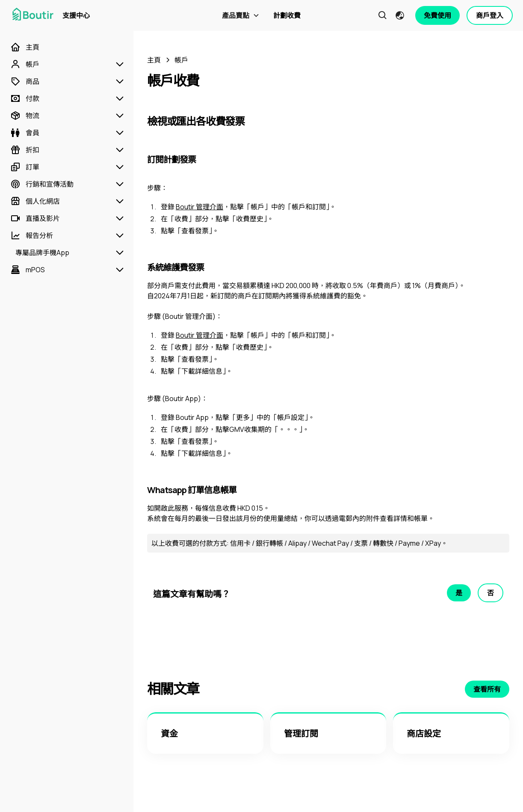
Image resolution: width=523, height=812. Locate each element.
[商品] (25, 81)
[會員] (25, 133)
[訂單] (25, 167)
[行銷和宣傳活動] (42, 184)
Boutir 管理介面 (199, 207)
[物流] (25, 116)
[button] (241, 15)
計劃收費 (287, 15)
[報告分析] (32, 235)
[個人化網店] (35, 201)
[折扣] (25, 150)
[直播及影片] (35, 218)
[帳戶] (25, 64)
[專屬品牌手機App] (40, 253)
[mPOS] (28, 270)
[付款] (25, 98)
